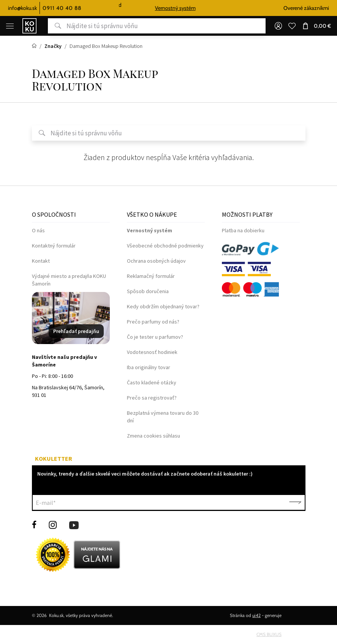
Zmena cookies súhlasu (153, 436)
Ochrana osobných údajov (156, 261)
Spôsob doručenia (148, 291)
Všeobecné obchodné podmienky (165, 246)
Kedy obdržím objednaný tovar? (163, 306)
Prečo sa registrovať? (152, 398)
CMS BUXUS (269, 634)
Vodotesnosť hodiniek (152, 352)
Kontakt (41, 261)
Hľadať (55, 26)
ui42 (256, 615)
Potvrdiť (295, 503)
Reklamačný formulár (151, 276)
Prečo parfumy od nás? (153, 322)
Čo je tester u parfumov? (155, 337)
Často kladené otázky (152, 382)
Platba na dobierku (243, 230)
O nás (38, 230)
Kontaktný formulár (54, 246)
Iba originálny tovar (149, 367)
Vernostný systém (186, 8)
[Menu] (10, 26)
